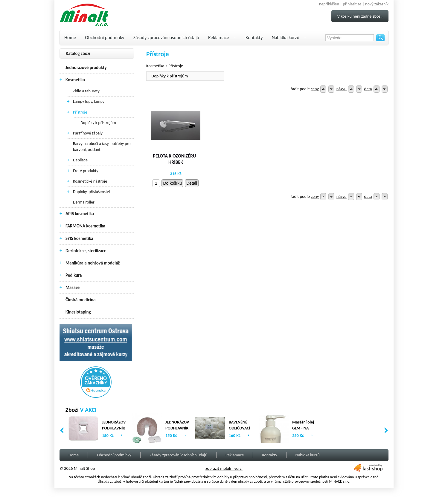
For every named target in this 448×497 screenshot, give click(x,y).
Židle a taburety (86, 91)
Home (70, 38)
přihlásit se (352, 4)
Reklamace (219, 38)
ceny (315, 89)
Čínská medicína (80, 300)
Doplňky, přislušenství (91, 192)
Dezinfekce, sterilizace (86, 251)
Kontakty (254, 38)
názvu (342, 89)
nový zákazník (377, 4)
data (368, 89)
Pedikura (74, 275)
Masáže (73, 288)
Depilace (80, 160)
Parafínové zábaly (88, 133)
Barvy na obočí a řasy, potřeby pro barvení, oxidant (102, 147)
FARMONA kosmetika (85, 226)
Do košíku (172, 183)
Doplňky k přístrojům (98, 123)
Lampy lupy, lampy (89, 101)
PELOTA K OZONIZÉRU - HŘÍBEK (176, 159)
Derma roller (84, 202)
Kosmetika (75, 80)
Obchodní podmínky (105, 38)
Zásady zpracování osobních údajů (166, 38)
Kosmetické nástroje (90, 181)
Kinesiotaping (78, 312)
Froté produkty (86, 171)
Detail (192, 183)
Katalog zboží (78, 53)
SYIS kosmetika (79, 238)
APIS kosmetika (80, 214)
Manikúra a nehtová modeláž (93, 263)
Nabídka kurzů (285, 38)
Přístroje (80, 112)
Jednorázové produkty (86, 68)
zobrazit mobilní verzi (224, 468)
